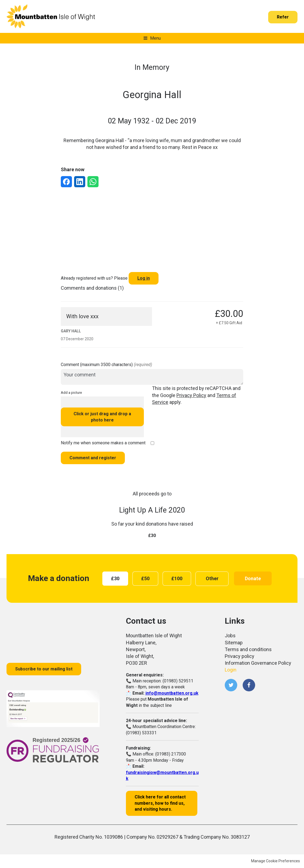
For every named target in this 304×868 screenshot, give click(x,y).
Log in (144, 278)
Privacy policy (240, 656)
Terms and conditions (248, 649)
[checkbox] (152, 443)
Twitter (231, 685)
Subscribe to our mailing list (44, 669)
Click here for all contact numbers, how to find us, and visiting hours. (160, 803)
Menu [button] (155, 38)
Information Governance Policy (258, 663)
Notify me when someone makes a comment (103, 443)
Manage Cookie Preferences (275, 861)
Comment (93, 458)
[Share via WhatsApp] (93, 182)
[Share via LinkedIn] (80, 182)
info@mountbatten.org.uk (172, 693)
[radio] (115, 579)
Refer (283, 17)
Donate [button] (253, 578)
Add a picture (71, 393)
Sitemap (234, 643)
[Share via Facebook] (66, 182)
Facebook (249, 685)
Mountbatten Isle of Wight (51, 16)
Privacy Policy (191, 395)
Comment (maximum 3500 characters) (106, 365)
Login (231, 670)
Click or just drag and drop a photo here (102, 417)
